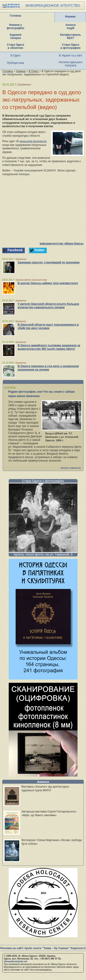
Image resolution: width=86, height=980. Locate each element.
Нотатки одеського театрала (71, 64)
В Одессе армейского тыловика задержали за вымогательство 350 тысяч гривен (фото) (49, 347)
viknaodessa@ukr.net (15, 961)
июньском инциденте (33, 141)
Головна (15, 16)
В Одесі (15, 56)
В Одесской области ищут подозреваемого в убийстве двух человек (48, 326)
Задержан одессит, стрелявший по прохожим (49, 262)
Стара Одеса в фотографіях (71, 46)
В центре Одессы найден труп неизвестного (48, 283)
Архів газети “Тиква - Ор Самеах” (47, 948)
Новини (70, 17)
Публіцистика (15, 63)
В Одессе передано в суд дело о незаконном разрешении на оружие (48, 368)
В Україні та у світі (71, 56)
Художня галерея (16, 36)
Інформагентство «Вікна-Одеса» (62, 244)
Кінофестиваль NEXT (71, 36)
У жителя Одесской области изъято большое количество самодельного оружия (48, 306)
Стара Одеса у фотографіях (43, 481)
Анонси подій (71, 26)
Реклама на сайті (12, 948)
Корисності (78, 948)
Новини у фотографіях (15, 26)
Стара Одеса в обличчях (15, 46)
